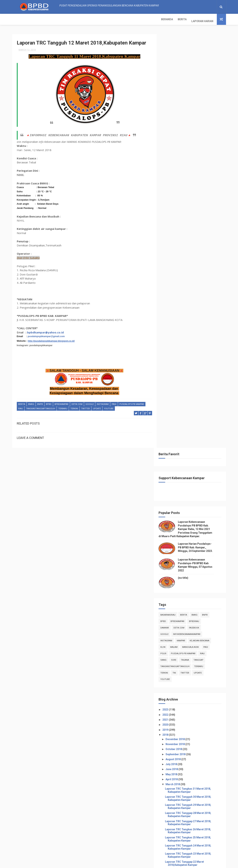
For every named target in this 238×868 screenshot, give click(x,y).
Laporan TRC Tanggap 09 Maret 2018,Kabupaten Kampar (190, 553)
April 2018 (178, 364)
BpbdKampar (61, 403)
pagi (114, 403)
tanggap (204, 245)
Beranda (20, 19)
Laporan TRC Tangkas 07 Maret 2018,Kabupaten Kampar (190, 570)
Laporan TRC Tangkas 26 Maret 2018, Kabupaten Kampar (193, 415)
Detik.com (77, 403)
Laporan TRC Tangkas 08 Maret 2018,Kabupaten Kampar (190, 562)
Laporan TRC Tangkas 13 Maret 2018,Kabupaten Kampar (190, 521)
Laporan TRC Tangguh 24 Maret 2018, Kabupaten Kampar (194, 432)
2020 (171, 309)
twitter (85, 407)
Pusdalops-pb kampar (132, 403)
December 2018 (181, 324)
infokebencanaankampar (192, 219)
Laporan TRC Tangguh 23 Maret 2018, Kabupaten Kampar (194, 440)
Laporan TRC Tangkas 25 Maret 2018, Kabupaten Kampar (193, 424)
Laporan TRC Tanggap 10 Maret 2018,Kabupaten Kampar (190, 545)
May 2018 (177, 359)
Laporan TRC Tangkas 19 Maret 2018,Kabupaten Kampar (190, 472)
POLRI (169, 238)
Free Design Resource (112, 863)
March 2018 (179, 369)
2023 (171, 294)
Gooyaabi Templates (156, 863)
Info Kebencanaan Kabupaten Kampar (186, 765)
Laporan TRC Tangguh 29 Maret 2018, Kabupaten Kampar (194, 391)
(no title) (189, 162)
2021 (171, 304)
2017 (171, 629)
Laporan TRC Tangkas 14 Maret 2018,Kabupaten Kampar (190, 513)
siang (169, 245)
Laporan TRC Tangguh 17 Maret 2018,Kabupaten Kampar (190, 488)
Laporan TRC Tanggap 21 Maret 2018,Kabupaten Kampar (190, 456)
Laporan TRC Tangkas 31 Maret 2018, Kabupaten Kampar (193, 375)
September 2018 (181, 339)
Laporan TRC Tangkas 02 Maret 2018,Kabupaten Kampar (190, 602)
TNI (180, 258)
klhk (169, 232)
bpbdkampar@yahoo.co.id (45, 331)
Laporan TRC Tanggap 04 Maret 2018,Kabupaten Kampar (190, 586)
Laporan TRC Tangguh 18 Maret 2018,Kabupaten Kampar (190, 480)
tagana (191, 245)
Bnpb (40, 403)
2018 (171, 319)
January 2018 (180, 623)
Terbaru (63, 407)
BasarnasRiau (174, 200)
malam (180, 232)
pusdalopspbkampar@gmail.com (46, 335)
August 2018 (179, 344)
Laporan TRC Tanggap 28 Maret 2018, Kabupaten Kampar (194, 399)
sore (179, 245)
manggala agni (196, 232)
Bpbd (49, 403)
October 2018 (180, 334)
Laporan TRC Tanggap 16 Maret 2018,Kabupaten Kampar (190, 497)
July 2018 (177, 349)
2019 (171, 314)
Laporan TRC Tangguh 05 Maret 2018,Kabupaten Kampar (190, 578)
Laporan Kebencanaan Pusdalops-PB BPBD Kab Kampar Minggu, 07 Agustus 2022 (200, 846)
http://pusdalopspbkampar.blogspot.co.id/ (51, 339)
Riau (21, 407)
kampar (187, 225)
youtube (109, 407)
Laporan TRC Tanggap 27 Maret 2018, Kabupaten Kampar (194, 407)
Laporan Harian (56, 19)
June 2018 (178, 354)
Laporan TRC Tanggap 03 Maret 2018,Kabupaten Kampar (190, 594)
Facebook (200, 212)
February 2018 (180, 618)
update (97, 407)
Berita (36, 19)
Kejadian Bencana (205, 225)
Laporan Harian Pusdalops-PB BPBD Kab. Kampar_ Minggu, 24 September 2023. (201, 132)
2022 (171, 299)
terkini (74, 407)
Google (90, 403)
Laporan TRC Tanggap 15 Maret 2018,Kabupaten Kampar (190, 505)
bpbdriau (200, 206)
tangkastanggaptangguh (41, 407)
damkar (170, 212)
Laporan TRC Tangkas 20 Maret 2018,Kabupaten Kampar (190, 464)
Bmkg (31, 403)
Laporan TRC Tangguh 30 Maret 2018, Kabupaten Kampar (194, 383)
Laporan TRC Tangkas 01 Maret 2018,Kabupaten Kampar (190, 610)
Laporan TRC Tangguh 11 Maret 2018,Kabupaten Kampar (190, 537)
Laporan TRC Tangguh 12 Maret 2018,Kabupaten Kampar (190, 529)
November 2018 (181, 329)
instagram (103, 403)
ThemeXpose (90, 863)
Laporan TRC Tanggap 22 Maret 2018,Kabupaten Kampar (190, 448)
